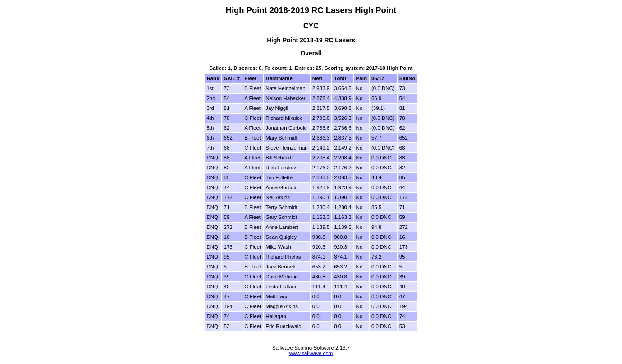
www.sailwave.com (311, 353)
